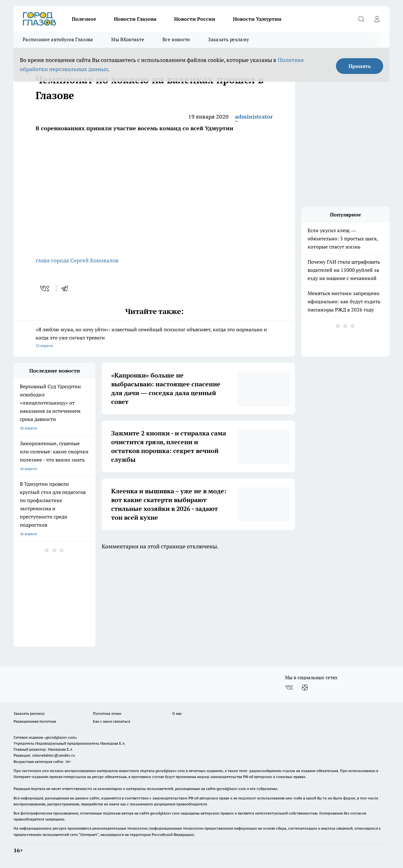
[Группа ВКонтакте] (289, 688)
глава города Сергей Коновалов (77, 260)
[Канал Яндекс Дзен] (305, 688)
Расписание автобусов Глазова (58, 39)
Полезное (84, 19)
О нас (177, 713)
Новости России (195, 19)
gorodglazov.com (170, 771)
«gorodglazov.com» (61, 737)
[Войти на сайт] (377, 19)
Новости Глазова (135, 19)
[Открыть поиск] (361, 19)
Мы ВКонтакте (128, 39)
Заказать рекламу (229, 39)
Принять (360, 66)
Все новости (176, 39)
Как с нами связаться (111, 721)
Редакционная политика (35, 721)
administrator (254, 117)
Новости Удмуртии (257, 19)
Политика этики (107, 713)
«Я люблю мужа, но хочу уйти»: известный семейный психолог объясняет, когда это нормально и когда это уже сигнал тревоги (154, 338)
